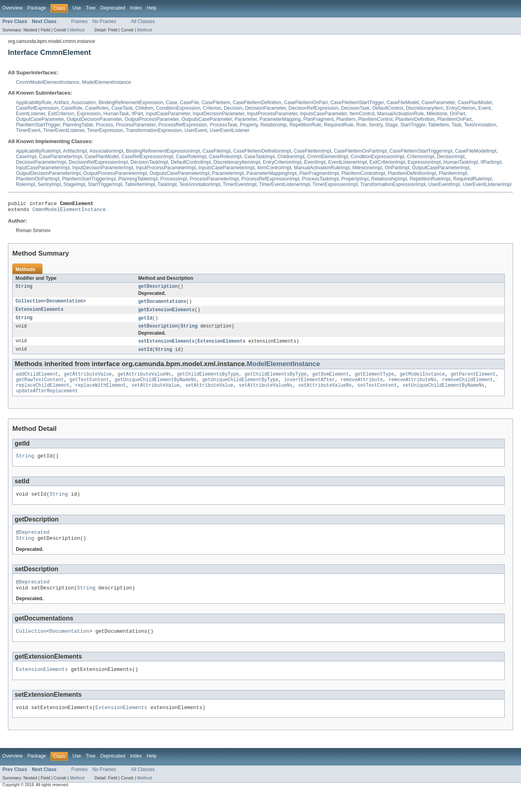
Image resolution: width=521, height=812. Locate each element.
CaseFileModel (402, 103)
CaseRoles (97, 108)
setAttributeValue (155, 393)
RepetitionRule (305, 125)
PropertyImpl (355, 179)
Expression (89, 114)
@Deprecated (33, 545)
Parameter (246, 119)
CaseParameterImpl (60, 157)
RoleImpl (25, 184)
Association (83, 103)
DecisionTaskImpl (150, 162)
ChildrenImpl (291, 157)
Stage (392, 125)
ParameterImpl (228, 173)
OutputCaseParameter (40, 119)
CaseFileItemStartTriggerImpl (421, 151)
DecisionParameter (265, 108)
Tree (91, 8)
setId (145, 355)
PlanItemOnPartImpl (38, 179)
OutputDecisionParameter (94, 119)
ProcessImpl (174, 179)
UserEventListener (230, 130)
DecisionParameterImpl (41, 162)
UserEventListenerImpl (487, 184)
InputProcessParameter (272, 114)
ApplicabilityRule (34, 103)
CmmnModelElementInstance (47, 82)
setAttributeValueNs (265, 393)
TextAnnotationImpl (200, 184)
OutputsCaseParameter (207, 119)
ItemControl (362, 114)
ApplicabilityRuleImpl (38, 151)
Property (249, 125)
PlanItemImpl (453, 173)
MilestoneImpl (367, 168)
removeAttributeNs (412, 387)
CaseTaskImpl (259, 157)
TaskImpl (167, 184)
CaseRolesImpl (225, 157)
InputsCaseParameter (324, 114)
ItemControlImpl (274, 168)
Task (456, 125)
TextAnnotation (480, 125)
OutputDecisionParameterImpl (48, 173)
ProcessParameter (136, 125)
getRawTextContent (40, 387)
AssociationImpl (106, 151)
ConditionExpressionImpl (377, 157)
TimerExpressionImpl (335, 184)
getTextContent (89, 387)
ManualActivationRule (401, 114)
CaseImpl (26, 157)
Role (361, 125)
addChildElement (37, 381)
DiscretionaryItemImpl (237, 162)
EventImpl (315, 162)
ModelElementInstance (106, 82)
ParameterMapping (280, 119)
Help (151, 8)
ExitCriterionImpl (387, 162)
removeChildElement (467, 387)
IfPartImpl (491, 162)
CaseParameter (438, 103)
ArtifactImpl (75, 151)
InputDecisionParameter (218, 114)
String (24, 289)
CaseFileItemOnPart (306, 103)
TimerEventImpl (240, 184)
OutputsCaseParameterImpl (179, 173)
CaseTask (122, 108)
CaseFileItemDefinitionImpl (262, 151)
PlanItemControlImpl (363, 173)
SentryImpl (49, 184)
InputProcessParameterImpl (166, 168)
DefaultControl (388, 108)
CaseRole (72, 108)
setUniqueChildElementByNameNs (444, 393)
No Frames (104, 21)
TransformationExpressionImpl (393, 184)
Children (144, 108)
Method (77, 30)
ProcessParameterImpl (214, 179)
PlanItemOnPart (454, 119)
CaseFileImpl (217, 151)
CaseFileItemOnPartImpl (360, 151)
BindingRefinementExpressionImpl (163, 151)
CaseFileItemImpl (312, 151)
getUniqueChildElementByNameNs (156, 387)
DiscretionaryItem (425, 108)
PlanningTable (78, 125)
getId (145, 322)
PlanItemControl (375, 119)
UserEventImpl (444, 184)
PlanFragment (318, 119)
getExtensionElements (166, 314)
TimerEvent (28, 130)
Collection (30, 305)
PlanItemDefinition (415, 119)
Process (104, 125)
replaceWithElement (100, 393)
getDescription (158, 289)
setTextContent (377, 393)
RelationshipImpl (389, 179)
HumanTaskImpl (460, 162)
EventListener (31, 114)
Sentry (376, 125)
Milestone (437, 114)
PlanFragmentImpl (319, 173)
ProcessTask (223, 125)
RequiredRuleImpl (472, 179)
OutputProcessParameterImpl (115, 173)
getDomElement (330, 381)
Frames (79, 21)
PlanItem (346, 119)
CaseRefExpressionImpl (147, 157)
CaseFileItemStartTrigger (357, 103)
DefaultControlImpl (191, 162)
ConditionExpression (178, 108)
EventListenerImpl (348, 162)
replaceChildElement (43, 393)
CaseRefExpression (37, 108)
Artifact (61, 103)
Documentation (65, 305)
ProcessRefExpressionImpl (270, 179)
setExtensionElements (166, 347)
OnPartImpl (397, 168)
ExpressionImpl (424, 162)
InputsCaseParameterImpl (226, 168)
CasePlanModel (475, 103)
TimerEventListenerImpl (284, 184)
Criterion (212, 108)
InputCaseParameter (168, 114)
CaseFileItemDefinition (257, 103)
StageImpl (74, 184)
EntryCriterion (461, 108)
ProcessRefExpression (182, 125)
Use (77, 8)
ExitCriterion (61, 114)
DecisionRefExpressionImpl (98, 162)
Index (136, 8)
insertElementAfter (309, 387)
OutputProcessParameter (152, 119)
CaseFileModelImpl (476, 151)
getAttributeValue (88, 381)
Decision (233, 108)
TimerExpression (105, 130)
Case (172, 103)
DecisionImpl (451, 157)
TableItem (439, 125)
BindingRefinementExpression (131, 103)
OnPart (458, 114)
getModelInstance (423, 381)
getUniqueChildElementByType (240, 387)
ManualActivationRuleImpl (322, 168)
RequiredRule (339, 125)
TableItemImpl (140, 184)
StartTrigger (413, 125)
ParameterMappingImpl (271, 173)
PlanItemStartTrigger (38, 125)
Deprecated (113, 8)
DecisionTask (355, 108)
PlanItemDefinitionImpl (412, 173)
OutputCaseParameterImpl (441, 168)
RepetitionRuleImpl (430, 179)
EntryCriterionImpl (282, 162)
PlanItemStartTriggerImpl (89, 179)
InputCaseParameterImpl (43, 168)
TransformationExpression (153, 130)
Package (37, 8)
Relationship (274, 125)
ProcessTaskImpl (320, 179)
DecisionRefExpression (314, 108)
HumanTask (116, 114)
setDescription (158, 331)
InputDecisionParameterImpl (103, 168)
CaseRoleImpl (191, 157)
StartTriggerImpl (105, 184)
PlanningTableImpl (138, 179)
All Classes (143, 21)
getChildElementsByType (208, 381)
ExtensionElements (40, 314)
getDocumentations (162, 305)
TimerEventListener (64, 130)
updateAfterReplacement (47, 400)
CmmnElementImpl (327, 157)
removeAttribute (362, 387)
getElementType (374, 381)
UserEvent (196, 130)
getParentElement (473, 381)
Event (484, 108)
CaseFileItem (216, 103)
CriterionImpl (421, 157)
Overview (13, 8)
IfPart (137, 114)
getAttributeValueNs (144, 381)
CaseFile (189, 103)
